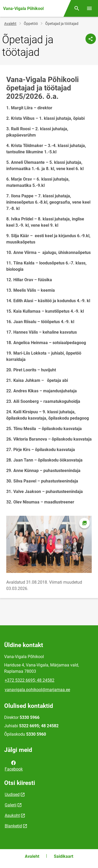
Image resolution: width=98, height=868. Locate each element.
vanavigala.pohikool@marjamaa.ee (37, 690)
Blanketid (13, 826)
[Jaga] (91, 39)
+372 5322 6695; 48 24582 (30, 680)
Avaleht (10, 24)
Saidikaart (64, 856)
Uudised (12, 794)
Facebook (14, 766)
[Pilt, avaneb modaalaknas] (49, 544)
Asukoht (12, 815)
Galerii (11, 805)
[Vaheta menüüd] (89, 8)
